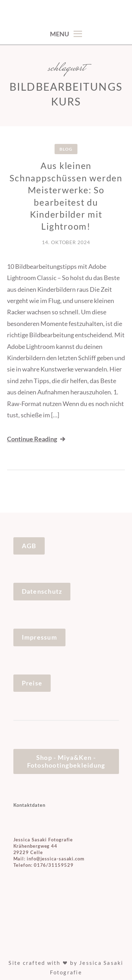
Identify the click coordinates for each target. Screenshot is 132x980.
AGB (29, 546)
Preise (32, 683)
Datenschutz (42, 591)
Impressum (39, 637)
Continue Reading (37, 439)
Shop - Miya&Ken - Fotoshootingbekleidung (66, 761)
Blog (66, 149)
